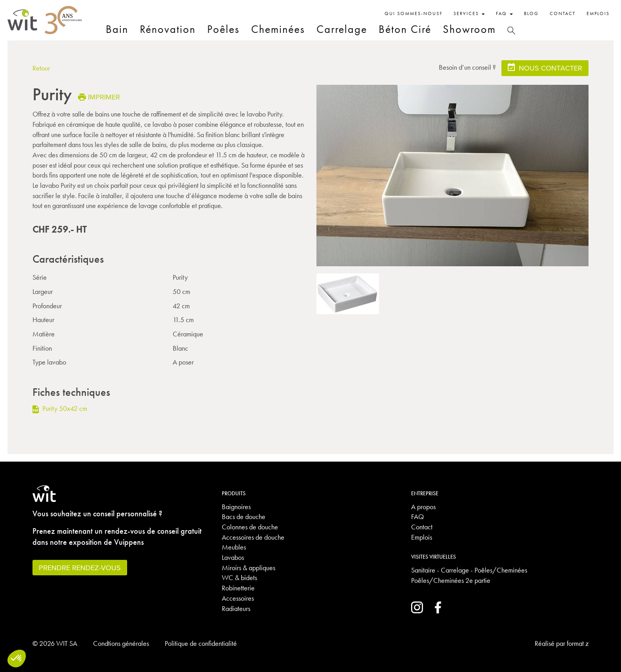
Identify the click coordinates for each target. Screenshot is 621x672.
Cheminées (278, 29)
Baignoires (236, 507)
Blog (531, 13)
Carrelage (342, 29)
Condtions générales (121, 643)
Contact (563, 13)
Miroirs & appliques (249, 568)
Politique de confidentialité (201, 643)
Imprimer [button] (99, 97)
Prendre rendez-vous (80, 568)
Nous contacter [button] (545, 68)
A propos (423, 507)
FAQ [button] (504, 13)
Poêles (223, 29)
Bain (117, 29)
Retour (41, 68)
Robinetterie (238, 588)
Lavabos (233, 557)
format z (578, 643)
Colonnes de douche (250, 527)
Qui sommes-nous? (413, 13)
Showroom (469, 29)
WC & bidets (239, 577)
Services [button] (469, 13)
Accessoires (238, 598)
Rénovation (168, 29)
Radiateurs (236, 608)
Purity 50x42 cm (60, 408)
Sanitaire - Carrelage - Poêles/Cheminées (469, 570)
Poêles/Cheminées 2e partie (451, 580)
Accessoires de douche (253, 537)
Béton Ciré (405, 29)
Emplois (598, 13)
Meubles (234, 547)
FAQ (417, 516)
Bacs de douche (244, 516)
